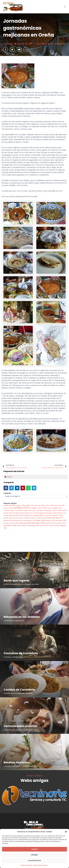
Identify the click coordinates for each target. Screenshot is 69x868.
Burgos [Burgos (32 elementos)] (8, 508)
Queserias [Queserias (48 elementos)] (24, 523)
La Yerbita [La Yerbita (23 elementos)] (40, 518)
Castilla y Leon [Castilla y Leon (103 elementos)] (38, 508)
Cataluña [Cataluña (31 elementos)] (9, 510)
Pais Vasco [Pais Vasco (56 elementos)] (60, 520)
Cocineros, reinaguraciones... (14, 657)
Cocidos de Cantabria (19, 690)
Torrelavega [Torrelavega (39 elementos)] (32, 525)
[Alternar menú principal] (65, 7)
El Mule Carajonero (35, 776)
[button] (66, 832)
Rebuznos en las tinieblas (22, 617)
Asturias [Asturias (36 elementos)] (39, 505)
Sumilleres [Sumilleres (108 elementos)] (10, 525)
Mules (10, 477)
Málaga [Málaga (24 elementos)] (49, 520)
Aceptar (34, 849)
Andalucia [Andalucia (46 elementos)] (9, 505)
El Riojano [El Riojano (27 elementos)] (28, 515)
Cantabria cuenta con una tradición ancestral (21, 766)
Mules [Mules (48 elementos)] (40, 520)
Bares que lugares (17, 580)
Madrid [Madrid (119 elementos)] (50, 518)
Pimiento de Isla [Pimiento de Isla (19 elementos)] (11, 523)
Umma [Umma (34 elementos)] (44, 526)
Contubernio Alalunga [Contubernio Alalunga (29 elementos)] (46, 510)
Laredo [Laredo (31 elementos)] (17, 518)
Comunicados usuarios (20, 726)
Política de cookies (27, 865)
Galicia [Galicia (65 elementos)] (38, 515)
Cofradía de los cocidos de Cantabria (18, 693)
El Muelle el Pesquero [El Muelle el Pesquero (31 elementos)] (47, 513)
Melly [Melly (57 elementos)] (59, 518)
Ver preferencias (35, 860)
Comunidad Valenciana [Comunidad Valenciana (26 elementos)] (25, 510)
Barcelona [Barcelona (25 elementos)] (59, 505)
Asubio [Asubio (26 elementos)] (49, 505)
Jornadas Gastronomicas (51, 44)
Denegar (35, 855)
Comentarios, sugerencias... (14, 621)
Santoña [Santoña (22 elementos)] (51, 523)
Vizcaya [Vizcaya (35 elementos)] (53, 526)
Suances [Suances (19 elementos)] (61, 523)
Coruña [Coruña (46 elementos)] (61, 510)
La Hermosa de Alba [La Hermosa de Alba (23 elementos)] (53, 515)
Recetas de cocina (17, 762)
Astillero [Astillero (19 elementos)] (29, 505)
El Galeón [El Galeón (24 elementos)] (18, 513)
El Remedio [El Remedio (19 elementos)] (17, 515)
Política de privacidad (40, 865)
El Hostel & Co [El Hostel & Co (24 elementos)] (30, 513)
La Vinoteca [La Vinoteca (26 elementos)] (28, 518)
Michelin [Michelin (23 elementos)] (8, 520)
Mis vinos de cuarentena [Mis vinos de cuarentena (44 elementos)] (25, 520)
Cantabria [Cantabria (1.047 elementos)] (21, 508)
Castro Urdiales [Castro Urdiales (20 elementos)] (54, 508)
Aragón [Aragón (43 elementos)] (20, 505)
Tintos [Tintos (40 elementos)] (21, 525)
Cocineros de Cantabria (21, 653)
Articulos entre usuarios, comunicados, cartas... (21, 730)
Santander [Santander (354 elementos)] (38, 523)
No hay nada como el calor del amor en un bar (21, 584)
